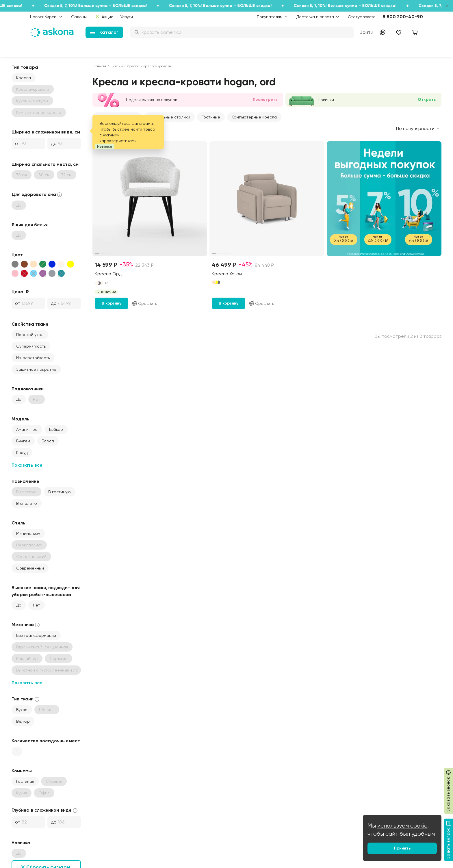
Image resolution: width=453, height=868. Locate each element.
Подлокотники (28, 389)
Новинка (21, 843)
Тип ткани (26, 699)
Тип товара (25, 67)
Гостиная (25, 781)
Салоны (79, 17)
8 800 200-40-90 (403, 17)
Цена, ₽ (20, 292)
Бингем (23, 441)
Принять (402, 848)
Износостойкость (33, 358)
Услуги (127, 17)
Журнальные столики (169, 117)
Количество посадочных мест (46, 741)
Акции (104, 17)
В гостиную (60, 492)
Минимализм (28, 533)
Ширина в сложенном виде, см (46, 132)
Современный (30, 568)
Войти (366, 32)
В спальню (27, 503)
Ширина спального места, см (45, 164)
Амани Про (27, 429)
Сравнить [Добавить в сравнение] (144, 303)
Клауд (22, 452)
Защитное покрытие (36, 369)
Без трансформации (36, 635)
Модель (21, 419)
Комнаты (22, 771)
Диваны (116, 66)
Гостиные (211, 117)
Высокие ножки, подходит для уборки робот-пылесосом (46, 591)
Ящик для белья (30, 225)
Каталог (104, 32)
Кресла (24, 78)
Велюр (23, 721)
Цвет (17, 255)
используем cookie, (403, 826)
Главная (99, 66)
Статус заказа (362, 17)
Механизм (26, 625)
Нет (37, 605)
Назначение (25, 481)
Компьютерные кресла (254, 117)
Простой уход (30, 335)
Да (19, 399)
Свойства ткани (30, 324)
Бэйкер (56, 429)
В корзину (112, 303)
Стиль (18, 523)
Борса (48, 441)
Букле (22, 710)
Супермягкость (31, 346)
